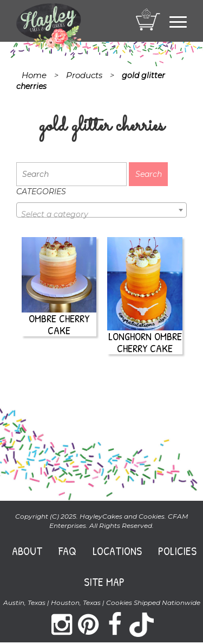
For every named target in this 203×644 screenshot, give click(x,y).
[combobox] (101, 210)
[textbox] (101, 214)
